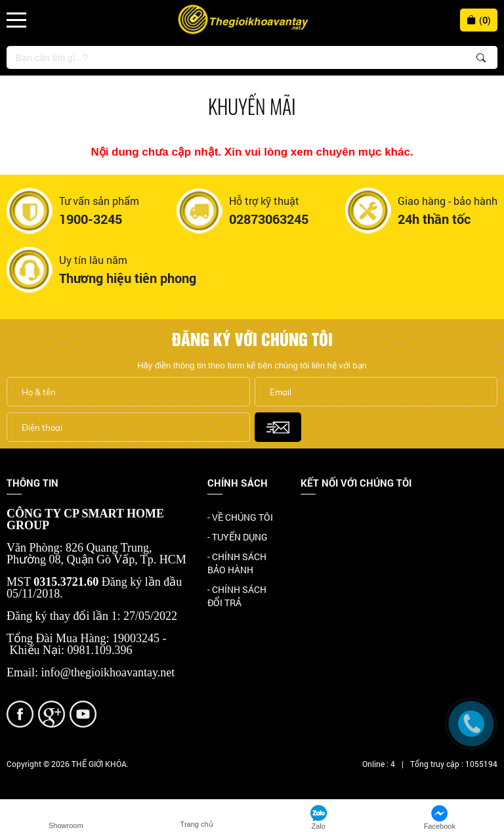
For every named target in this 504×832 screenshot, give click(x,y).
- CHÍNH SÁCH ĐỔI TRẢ (237, 596)
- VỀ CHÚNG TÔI (240, 517)
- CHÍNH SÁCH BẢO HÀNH (237, 563)
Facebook (321, 518)
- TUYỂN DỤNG (238, 537)
